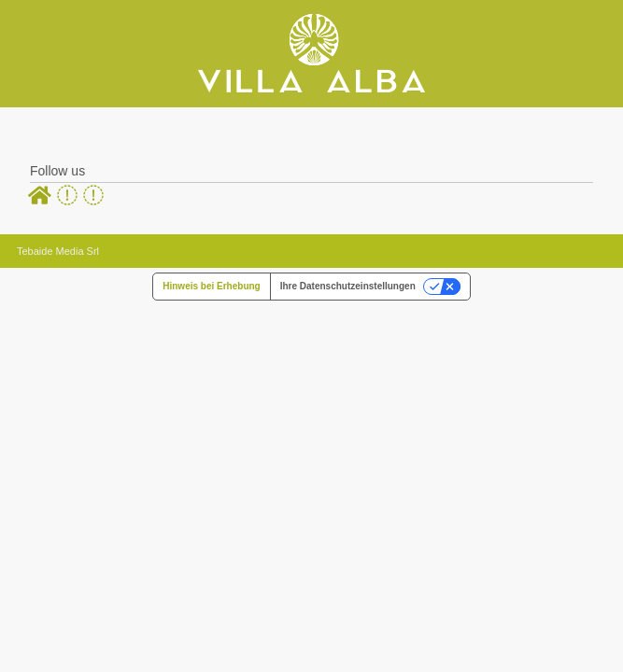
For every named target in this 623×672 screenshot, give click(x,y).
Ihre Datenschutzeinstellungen (348, 286)
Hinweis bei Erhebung (211, 286)
